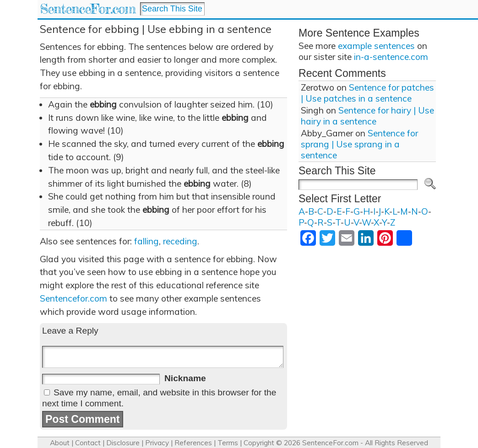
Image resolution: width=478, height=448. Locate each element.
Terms (228, 443)
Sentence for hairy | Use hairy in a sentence (367, 116)
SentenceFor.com (88, 9)
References (193, 443)
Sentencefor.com (73, 298)
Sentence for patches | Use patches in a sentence (367, 93)
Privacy (157, 443)
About (60, 443)
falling (147, 241)
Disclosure (123, 443)
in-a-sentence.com (391, 57)
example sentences (376, 46)
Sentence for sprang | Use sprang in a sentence (359, 144)
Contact (88, 443)
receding (180, 241)
